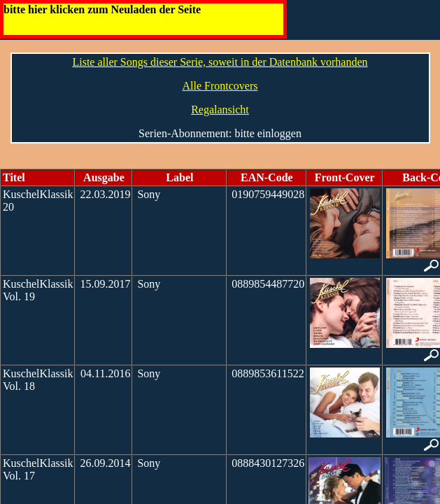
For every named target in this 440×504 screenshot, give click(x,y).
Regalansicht (220, 110)
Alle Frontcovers (220, 86)
